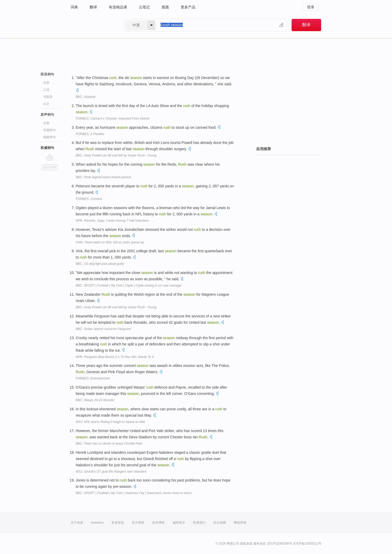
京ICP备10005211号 (307, 544)
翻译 (93, 7)
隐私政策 (246, 544)
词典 (74, 7)
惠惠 (165, 7)
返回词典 (50, 167)
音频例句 (49, 130)
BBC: (86, 97)
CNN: (110, 242)
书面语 (48, 97)
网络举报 (240, 523)
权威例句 (47, 148)
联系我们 (199, 523)
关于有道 (77, 523)
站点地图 (220, 523)
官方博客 (138, 523)
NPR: (112, 221)
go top (50, 157)
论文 (46, 104)
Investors (97, 523)
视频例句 (49, 137)
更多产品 (188, 7)
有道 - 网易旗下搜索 (92, 25)
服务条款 (260, 544)
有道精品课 (118, 7)
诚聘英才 (179, 523)
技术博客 (158, 523)
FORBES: (113, 119)
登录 (311, 7)
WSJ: (110, 422)
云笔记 (144, 7)
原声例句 (47, 114)
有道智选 (118, 523)
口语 (46, 90)
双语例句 (47, 74)
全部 (46, 83)
